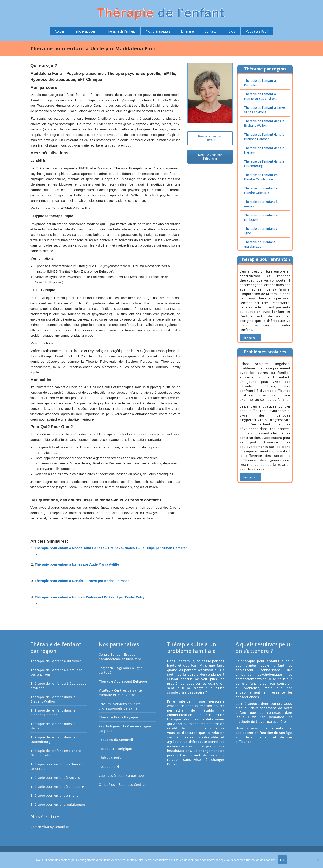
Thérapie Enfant (112, 757)
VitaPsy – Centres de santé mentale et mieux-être (120, 692)
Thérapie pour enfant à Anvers (261, 204)
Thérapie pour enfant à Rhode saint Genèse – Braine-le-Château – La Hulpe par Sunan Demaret (111, 548)
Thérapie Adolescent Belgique (123, 681)
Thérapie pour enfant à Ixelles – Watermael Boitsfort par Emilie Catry (90, 597)
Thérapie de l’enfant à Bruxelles (260, 83)
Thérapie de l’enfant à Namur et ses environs (261, 96)
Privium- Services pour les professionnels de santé (120, 706)
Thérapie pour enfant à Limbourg (261, 217)
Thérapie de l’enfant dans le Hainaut (264, 150)
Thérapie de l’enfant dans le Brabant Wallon (264, 123)
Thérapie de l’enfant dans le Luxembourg (264, 164)
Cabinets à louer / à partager (122, 775)
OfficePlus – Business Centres (123, 784)
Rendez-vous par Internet (210, 138)
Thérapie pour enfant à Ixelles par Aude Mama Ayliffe (77, 564)
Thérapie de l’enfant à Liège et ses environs (264, 110)
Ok (282, 860)
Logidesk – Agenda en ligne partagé (121, 670)
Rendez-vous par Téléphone (210, 157)
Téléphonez (58, 513)
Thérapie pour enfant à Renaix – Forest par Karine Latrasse (82, 581)
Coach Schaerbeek (48, 524)
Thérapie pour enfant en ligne (262, 231)
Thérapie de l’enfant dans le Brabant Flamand (264, 137)
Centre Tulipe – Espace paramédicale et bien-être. (120, 657)
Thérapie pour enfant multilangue (260, 244)
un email (168, 513)
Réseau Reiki (109, 766)
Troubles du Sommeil (116, 740)
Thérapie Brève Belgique (118, 717)
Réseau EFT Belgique (115, 749)
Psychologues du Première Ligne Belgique (125, 728)
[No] (317, 860)
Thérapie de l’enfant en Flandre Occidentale (261, 177)
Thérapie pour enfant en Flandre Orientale (262, 190)
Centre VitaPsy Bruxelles (50, 827)
